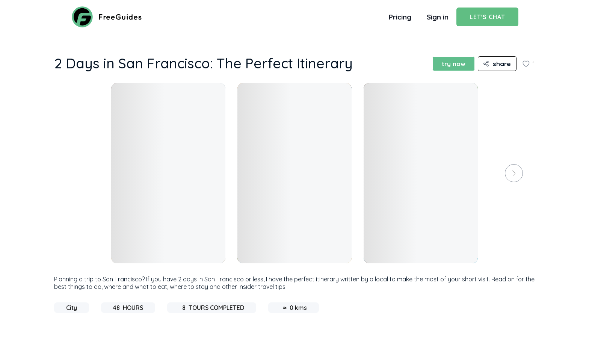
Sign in (438, 17)
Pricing (400, 17)
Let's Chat (487, 17)
